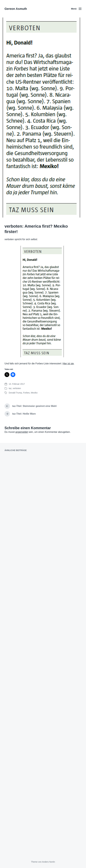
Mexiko (34, 393)
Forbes (26, 393)
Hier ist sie (68, 364)
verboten (17, 388)
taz (10, 388)
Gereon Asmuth (16, 9)
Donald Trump (15, 393)
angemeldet (22, 432)
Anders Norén (48, 862)
